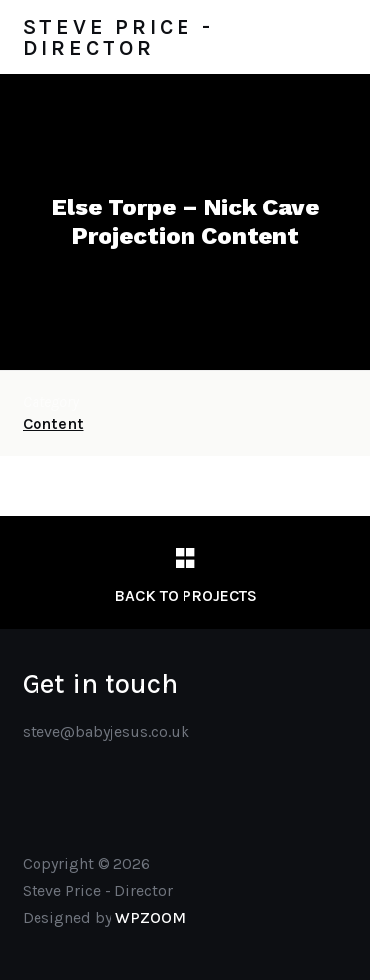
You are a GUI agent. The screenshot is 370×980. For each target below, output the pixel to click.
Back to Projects (185, 595)
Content (53, 423)
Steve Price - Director (118, 38)
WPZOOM (150, 917)
